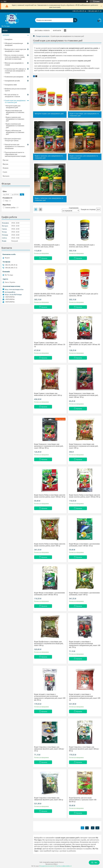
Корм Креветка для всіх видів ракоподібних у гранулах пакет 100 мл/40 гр (83, 800)
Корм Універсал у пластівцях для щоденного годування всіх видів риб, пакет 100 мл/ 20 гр (84, 395)
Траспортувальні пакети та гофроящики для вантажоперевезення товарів (15, 154)
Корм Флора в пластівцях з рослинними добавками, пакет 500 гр (84, 594)
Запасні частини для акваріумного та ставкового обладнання (15, 146)
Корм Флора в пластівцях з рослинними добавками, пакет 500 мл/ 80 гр (50, 594)
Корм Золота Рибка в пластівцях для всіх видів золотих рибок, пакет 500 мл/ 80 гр (85, 496)
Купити (44, 258)
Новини (6, 168)
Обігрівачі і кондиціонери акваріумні (14, 44)
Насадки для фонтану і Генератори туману (13, 140)
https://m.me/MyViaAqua (13, 294)
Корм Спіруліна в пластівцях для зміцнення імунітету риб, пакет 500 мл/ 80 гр (84, 749)
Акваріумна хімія (11, 85)
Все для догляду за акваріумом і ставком (12, 96)
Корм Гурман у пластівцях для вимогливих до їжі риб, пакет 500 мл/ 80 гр (84, 344)
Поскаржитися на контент (47, 866)
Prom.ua (61, 862)
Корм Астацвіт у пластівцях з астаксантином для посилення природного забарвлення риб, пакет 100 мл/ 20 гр (85, 644)
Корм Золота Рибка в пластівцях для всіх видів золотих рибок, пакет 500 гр (50, 545)
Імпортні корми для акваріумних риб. (49, 114)
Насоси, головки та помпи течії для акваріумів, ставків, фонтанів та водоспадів (15, 57)
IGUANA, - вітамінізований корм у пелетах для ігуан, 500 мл (82, 246)
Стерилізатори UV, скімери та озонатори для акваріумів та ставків (15, 71)
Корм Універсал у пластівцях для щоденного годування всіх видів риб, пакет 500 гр (84, 446)
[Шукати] (75, 19)
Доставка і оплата (42, 30)
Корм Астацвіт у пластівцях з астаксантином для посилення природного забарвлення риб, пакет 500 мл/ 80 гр (50, 697)
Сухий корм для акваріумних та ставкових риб (15, 101)
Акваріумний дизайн (12, 81)
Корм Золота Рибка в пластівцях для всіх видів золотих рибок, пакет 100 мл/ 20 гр (50, 496)
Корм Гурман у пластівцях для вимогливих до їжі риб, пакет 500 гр (48, 394)
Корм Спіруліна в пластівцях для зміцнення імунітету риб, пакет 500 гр (49, 799)
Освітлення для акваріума (14, 77)
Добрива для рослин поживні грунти (15, 90)
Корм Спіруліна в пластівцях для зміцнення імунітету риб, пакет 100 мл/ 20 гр (49, 749)
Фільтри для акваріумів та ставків (14, 64)
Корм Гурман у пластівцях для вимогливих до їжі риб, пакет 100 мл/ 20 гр (50, 344)
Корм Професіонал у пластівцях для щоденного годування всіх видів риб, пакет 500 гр (49, 643)
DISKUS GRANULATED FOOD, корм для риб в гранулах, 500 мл (49, 295)
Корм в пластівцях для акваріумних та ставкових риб (84, 115)
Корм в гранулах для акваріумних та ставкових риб (49, 157)
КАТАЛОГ (6, 35)
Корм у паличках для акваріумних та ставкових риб (84, 157)
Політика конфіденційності (64, 866)
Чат (94, 862)
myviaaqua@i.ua (10, 292)
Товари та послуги (43, 36)
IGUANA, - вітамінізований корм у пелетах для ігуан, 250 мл (47, 246)
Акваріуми (9, 39)
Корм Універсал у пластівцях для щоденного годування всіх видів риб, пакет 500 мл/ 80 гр (49, 446)
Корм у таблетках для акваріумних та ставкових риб (49, 199)
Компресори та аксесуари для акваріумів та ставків (15, 50)
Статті (5, 172)
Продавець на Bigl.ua (51, 864)
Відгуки (5, 164)
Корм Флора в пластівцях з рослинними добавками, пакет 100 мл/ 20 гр (84, 545)
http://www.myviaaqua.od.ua (14, 289)
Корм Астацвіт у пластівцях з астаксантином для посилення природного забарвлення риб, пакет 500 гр (85, 697)
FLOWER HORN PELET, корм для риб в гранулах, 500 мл (84, 295)
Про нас (6, 160)
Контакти (57, 30)
